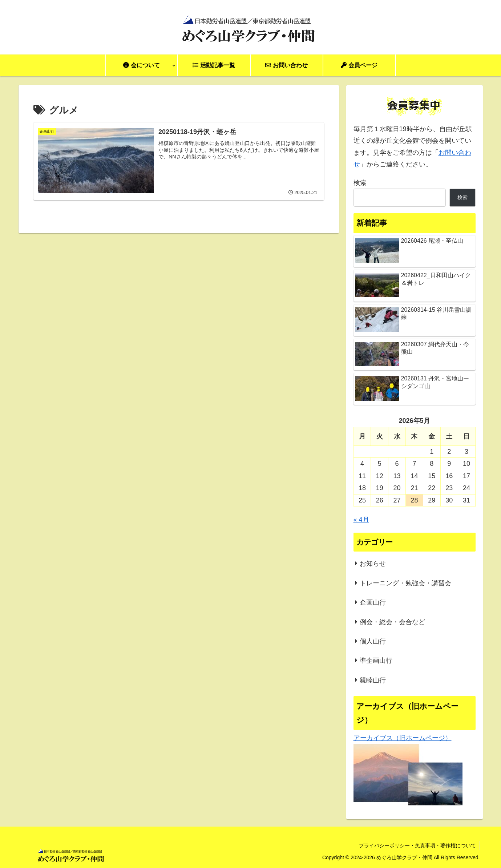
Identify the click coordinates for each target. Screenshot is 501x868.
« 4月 (361, 520)
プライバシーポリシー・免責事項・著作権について (417, 845)
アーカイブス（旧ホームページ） (403, 738)
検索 (360, 183)
